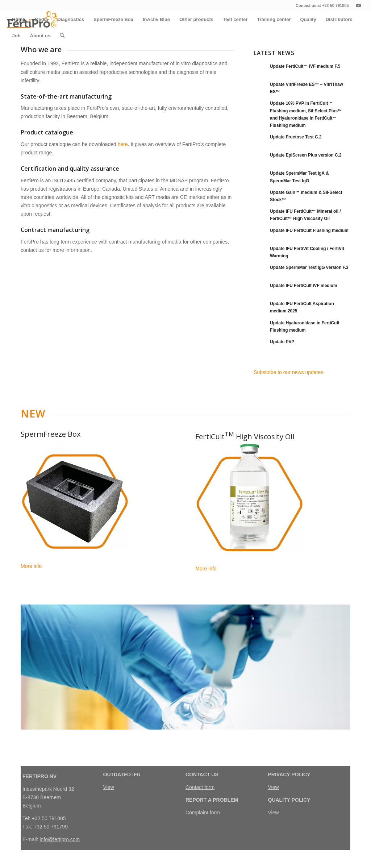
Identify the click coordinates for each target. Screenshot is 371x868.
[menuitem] (18, 19)
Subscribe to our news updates (288, 372)
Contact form (200, 787)
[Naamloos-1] (75, 494)
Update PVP (282, 342)
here (123, 144)
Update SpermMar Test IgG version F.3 (309, 267)
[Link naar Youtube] (358, 5)
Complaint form (203, 813)
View (109, 787)
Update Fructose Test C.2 (296, 137)
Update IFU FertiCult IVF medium (304, 286)
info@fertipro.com (60, 839)
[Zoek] (62, 36)
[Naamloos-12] (250, 497)
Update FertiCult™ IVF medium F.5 (305, 66)
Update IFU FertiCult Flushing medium (309, 231)
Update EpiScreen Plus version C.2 (306, 155)
